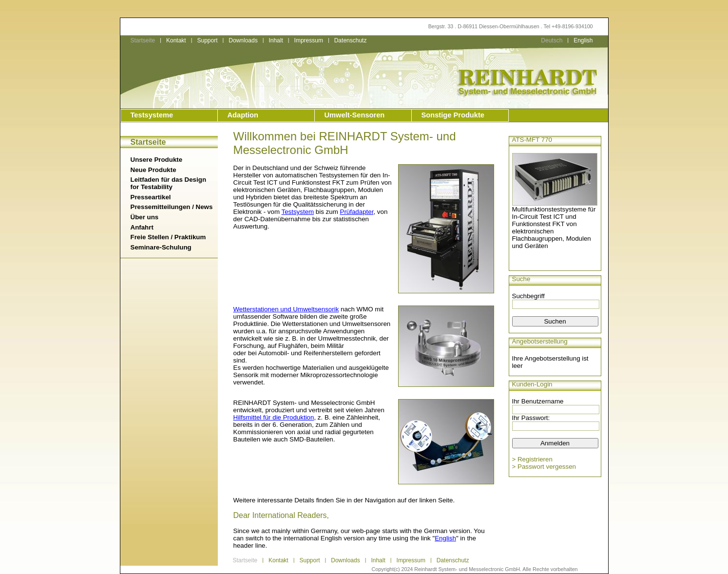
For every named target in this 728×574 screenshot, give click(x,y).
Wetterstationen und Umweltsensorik (286, 309)
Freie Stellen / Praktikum (168, 237)
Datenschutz (351, 40)
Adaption (243, 115)
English (583, 40)
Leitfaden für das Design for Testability (169, 183)
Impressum (309, 40)
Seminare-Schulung (161, 247)
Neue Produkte (153, 170)
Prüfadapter (357, 212)
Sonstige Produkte (453, 115)
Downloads (243, 40)
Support (207, 40)
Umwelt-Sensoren (355, 115)
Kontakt (176, 40)
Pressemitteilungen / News (172, 207)
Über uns (145, 217)
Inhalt (276, 40)
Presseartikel (151, 197)
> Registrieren (532, 459)
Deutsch (552, 40)
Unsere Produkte (157, 160)
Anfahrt (142, 227)
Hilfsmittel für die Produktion (274, 417)
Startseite (143, 40)
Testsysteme (152, 115)
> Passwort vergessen (544, 467)
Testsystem (298, 212)
